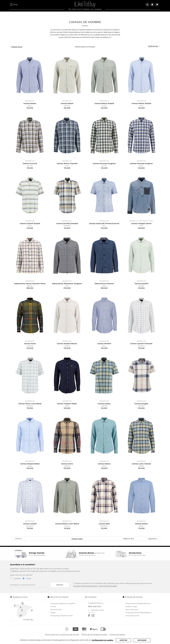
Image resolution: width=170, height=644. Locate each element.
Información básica (117, 634)
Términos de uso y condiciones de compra (62, 634)
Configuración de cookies (103, 640)
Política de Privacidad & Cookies (94, 634)
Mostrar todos (77, 539)
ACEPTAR (124, 640)
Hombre (17, 578)
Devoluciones (56, 609)
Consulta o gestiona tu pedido (63, 603)
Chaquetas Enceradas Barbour (138, 603)
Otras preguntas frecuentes (62, 616)
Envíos (53, 606)
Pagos (53, 612)
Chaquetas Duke (132, 616)
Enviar (60, 585)
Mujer (29, 578)
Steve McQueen (132, 609)
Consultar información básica (85, 586)
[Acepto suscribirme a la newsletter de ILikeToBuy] (74, 583)
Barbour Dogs (131, 606)
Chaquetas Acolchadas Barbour (138, 612)
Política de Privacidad (108, 586)
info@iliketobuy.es (96, 603)
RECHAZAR (143, 640)
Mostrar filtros (17, 47)
